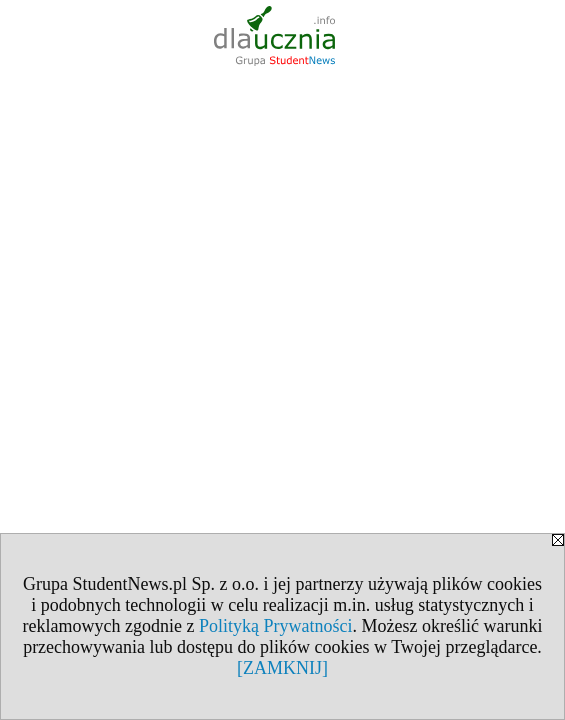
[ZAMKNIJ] (282, 668)
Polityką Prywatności (276, 626)
